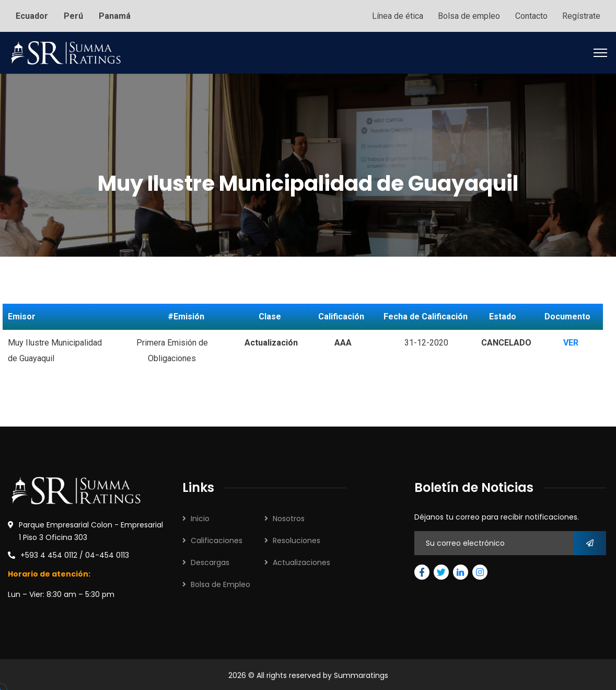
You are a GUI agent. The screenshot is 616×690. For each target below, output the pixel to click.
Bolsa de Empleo (220, 583)
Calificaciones (217, 539)
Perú (73, 15)
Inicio (200, 517)
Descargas (210, 561)
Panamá (115, 15)
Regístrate (581, 15)
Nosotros (289, 517)
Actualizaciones (301, 561)
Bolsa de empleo (467, 15)
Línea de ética (395, 15)
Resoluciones (297, 539)
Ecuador (32, 15)
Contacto (530, 15)
